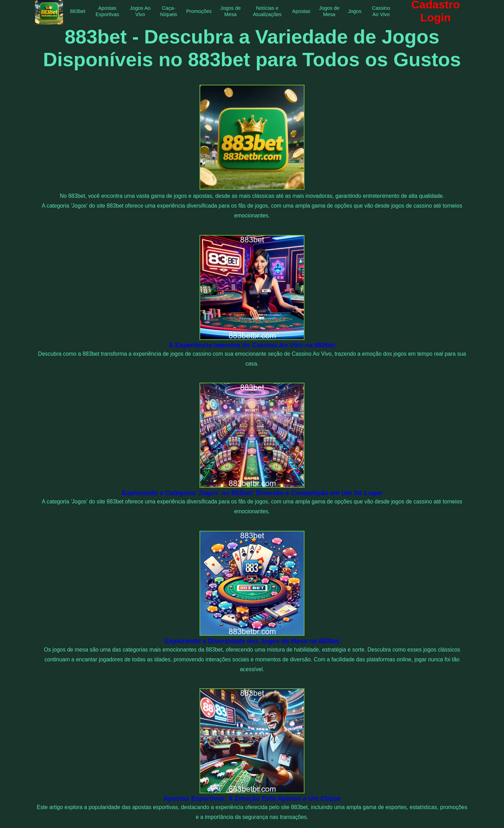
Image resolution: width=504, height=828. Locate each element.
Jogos (355, 11)
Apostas (301, 11)
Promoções (199, 11)
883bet (78, 11)
